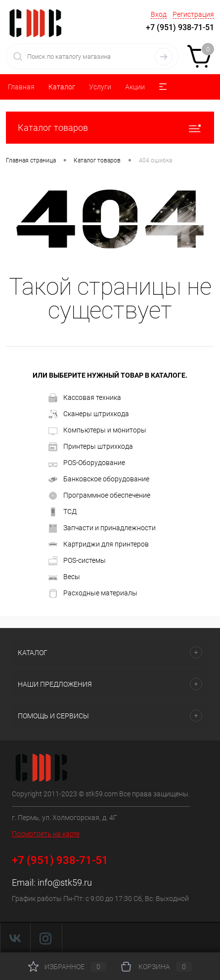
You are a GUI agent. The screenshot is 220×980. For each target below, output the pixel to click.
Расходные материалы (93, 593)
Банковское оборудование (99, 479)
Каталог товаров (110, 128)
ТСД (63, 512)
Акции (135, 87)
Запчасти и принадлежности (102, 528)
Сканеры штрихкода (89, 414)
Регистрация (193, 14)
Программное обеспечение (99, 496)
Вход (159, 14)
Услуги (100, 87)
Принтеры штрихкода (91, 447)
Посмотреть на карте (46, 834)
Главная (21, 87)
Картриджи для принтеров (99, 545)
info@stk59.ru (65, 882)
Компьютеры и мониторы (97, 431)
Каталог (62, 87)
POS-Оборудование (87, 463)
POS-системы (77, 561)
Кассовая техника (85, 398)
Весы (64, 577)
